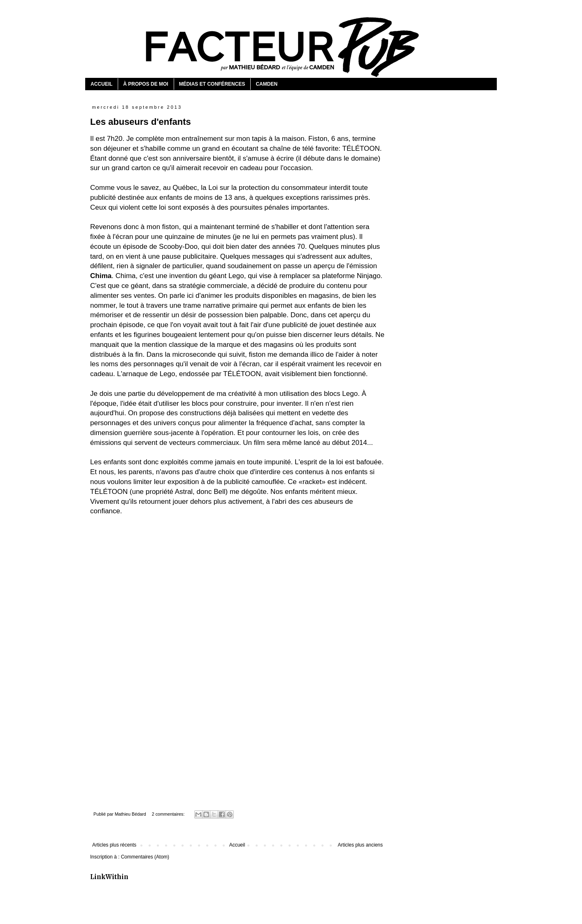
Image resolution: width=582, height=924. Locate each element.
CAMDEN (267, 84)
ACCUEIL (101, 84)
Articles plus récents (114, 845)
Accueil (237, 845)
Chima (101, 276)
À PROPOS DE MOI (145, 84)
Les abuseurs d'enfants (141, 122)
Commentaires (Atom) (145, 857)
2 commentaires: (169, 814)
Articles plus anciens (360, 845)
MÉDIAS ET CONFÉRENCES (212, 84)
